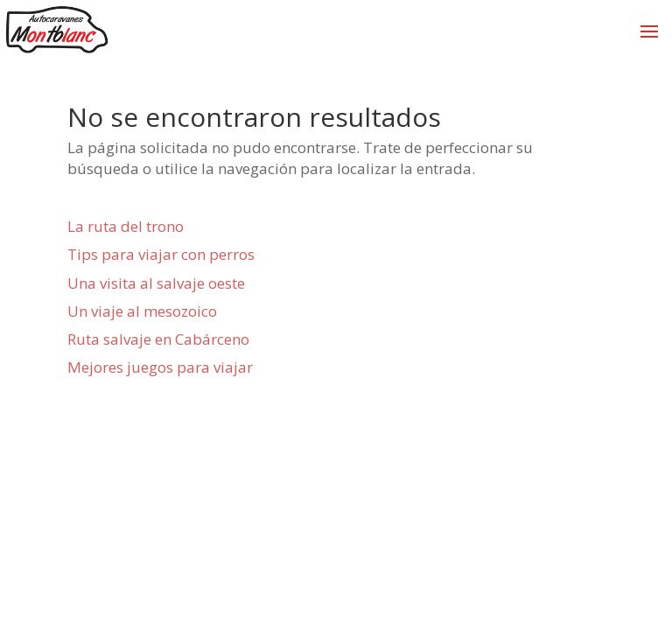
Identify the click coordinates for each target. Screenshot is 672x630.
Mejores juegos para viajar (160, 367)
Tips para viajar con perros (161, 254)
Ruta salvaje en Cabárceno (158, 339)
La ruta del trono (126, 226)
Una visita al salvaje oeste (156, 283)
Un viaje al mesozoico (142, 311)
